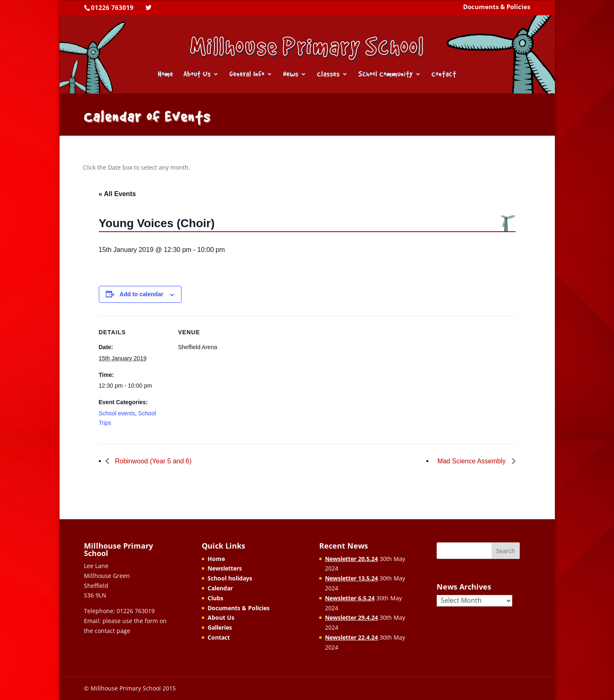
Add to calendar (141, 294)
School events (117, 413)
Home (166, 75)
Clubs (215, 598)
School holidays (230, 578)
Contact (444, 75)
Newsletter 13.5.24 (351, 578)
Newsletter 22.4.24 (351, 637)
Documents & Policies (497, 7)
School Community (386, 75)
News (291, 75)
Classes (329, 75)
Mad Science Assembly (473, 461)
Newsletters (225, 568)
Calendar (220, 588)
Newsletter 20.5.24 (351, 559)
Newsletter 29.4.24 (351, 617)
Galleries (220, 627)
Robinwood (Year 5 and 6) (153, 461)
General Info (247, 75)
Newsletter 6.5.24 (350, 598)
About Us (197, 75)
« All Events (117, 194)
